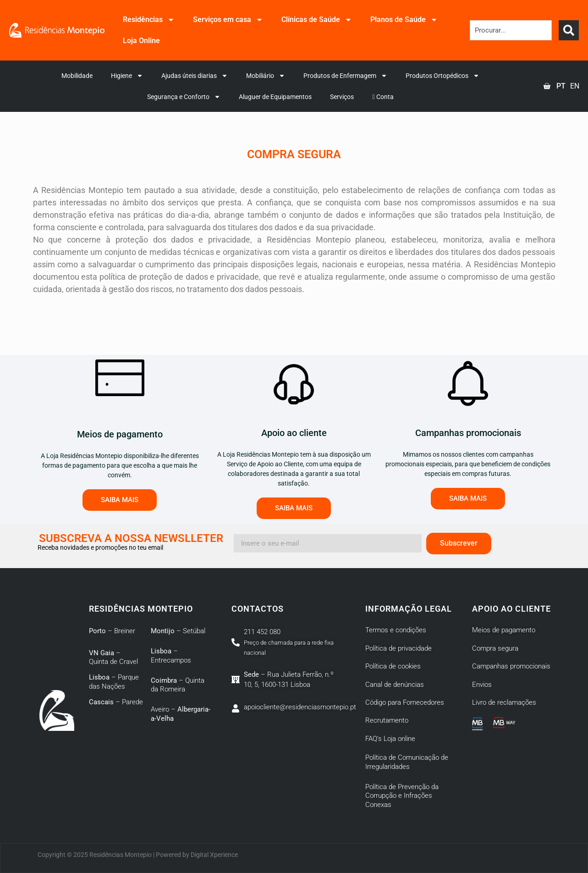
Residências (149, 20)
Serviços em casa (228, 20)
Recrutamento (387, 720)
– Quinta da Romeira (178, 685)
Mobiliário (266, 76)
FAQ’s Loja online (390, 739)
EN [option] (575, 86)
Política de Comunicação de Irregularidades (407, 762)
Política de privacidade (398, 648)
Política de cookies (393, 666)
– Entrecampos (171, 656)
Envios (482, 685)
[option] (575, 86)
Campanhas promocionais (511, 666)
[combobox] (511, 30)
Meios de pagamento (504, 630)
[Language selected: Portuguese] (566, 86)
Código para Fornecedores (405, 702)
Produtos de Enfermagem (345, 76)
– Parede (116, 702)
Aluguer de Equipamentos (275, 97)
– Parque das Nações (114, 682)
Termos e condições (396, 630)
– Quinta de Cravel (113, 658)
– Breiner (112, 631)
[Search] (569, 30)
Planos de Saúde (404, 20)
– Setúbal (178, 631)
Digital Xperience (214, 855)
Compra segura (495, 648)
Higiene (127, 76)
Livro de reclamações (504, 702)
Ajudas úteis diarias (195, 76)
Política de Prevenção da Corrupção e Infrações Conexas (402, 796)
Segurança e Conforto (184, 97)
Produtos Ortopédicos (442, 76)
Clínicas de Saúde (317, 20)
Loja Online (141, 41)
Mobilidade (77, 76)
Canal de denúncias (395, 685)
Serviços (342, 97)
